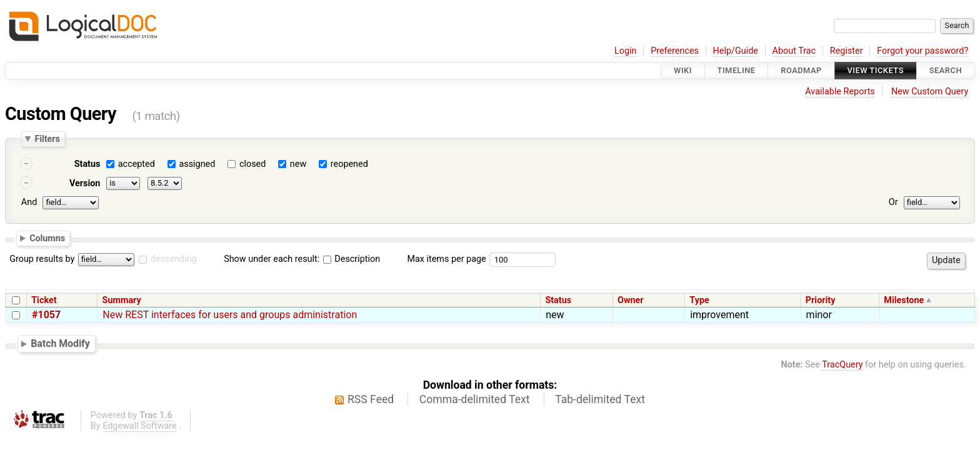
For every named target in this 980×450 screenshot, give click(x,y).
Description (352, 259)
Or (893, 202)
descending (174, 259)
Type (699, 300)
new (298, 164)
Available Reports (840, 92)
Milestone (904, 300)
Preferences (675, 51)
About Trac (794, 51)
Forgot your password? (922, 51)
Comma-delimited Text (475, 399)
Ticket (44, 300)
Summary (122, 300)
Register (847, 51)
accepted (137, 164)
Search (946, 70)
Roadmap (801, 70)
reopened (349, 164)
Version (85, 183)
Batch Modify (60, 343)
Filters (47, 139)
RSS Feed (371, 399)
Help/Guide (736, 51)
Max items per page (446, 259)
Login (626, 51)
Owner (631, 300)
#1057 (46, 315)
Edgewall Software (140, 426)
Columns (47, 237)
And (29, 202)
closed (252, 164)
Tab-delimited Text (600, 399)
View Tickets (876, 70)
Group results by (42, 259)
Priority (821, 300)
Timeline (737, 70)
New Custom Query (930, 92)
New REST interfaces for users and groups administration (230, 315)
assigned (197, 164)
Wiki (683, 70)
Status (87, 164)
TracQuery (842, 365)
